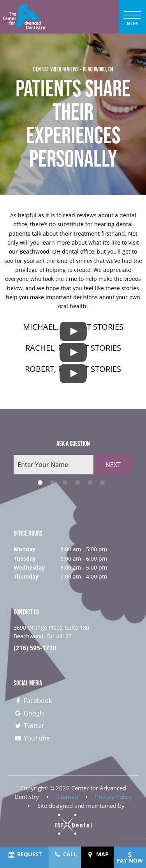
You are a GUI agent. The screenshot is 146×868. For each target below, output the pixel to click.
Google (29, 713)
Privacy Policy (113, 797)
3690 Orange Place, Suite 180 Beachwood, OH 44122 (51, 632)
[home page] (24, 17)
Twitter (29, 726)
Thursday (26, 576)
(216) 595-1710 (35, 648)
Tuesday (25, 558)
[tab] (40, 483)
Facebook (33, 701)
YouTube (32, 738)
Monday (25, 549)
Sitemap (67, 797)
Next (113, 465)
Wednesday (29, 567)
